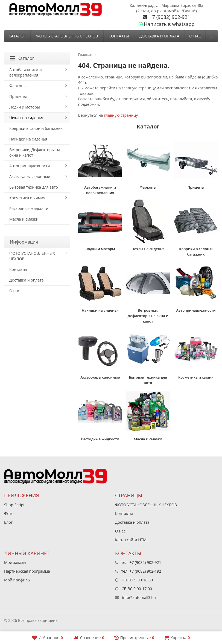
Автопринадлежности (30, 166)
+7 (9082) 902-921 (169, 17)
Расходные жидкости (29, 208)
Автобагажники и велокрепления (26, 72)
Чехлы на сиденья (26, 118)
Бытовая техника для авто (34, 187)
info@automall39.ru (140, 597)
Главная (85, 54)
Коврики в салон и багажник (36, 128)
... (212, 36)
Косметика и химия (27, 198)
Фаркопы (18, 86)
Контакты (119, 36)
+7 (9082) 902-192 (145, 571)
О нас (195, 36)
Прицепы (18, 96)
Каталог (17, 36)
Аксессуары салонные (30, 176)
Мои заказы (15, 562)
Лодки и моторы (25, 107)
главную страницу (121, 115)
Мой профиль (17, 580)
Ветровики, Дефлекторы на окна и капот (35, 152)
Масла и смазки (24, 219)
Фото (9, 513)
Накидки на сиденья (28, 139)
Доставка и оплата (159, 36)
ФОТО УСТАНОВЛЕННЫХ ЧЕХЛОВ (67, 36)
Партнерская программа (27, 571)
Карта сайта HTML (132, 540)
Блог (8, 522)
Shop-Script (14, 505)
